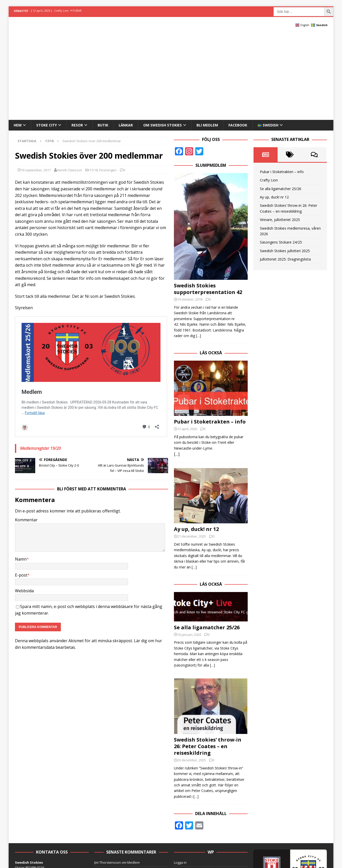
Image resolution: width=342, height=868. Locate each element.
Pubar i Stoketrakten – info (210, 340)
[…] (199, 254)
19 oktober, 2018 (190, 217)
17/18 (93, 88)
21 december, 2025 (192, 455)
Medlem (133, 781)
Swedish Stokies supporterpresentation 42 (208, 207)
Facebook (238, 43)
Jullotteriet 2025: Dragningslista (285, 177)
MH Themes (101, 840)
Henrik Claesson (69, 88)
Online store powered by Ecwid (198, 813)
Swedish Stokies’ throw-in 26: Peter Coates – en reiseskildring (208, 664)
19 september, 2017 (36, 88)
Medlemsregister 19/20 (40, 366)
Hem (18, 43)
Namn (21, 477)
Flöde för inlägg (186, 789)
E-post (21, 493)
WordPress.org (185, 805)
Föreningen (108, 88)
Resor (77, 43)
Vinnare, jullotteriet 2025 (280, 138)
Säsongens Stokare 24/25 (281, 160)
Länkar (126, 43)
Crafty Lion (269, 98)
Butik (103, 43)
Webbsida (24, 509)
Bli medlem (207, 43)
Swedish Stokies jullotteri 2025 (285, 169)
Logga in (180, 781)
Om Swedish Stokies (163, 43)
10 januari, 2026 (189, 553)
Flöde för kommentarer (192, 797)
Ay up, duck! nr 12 (196, 447)
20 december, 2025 (192, 678)
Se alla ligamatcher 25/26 (207, 546)
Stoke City (47, 43)
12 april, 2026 (187, 347)
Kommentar (26, 438)
